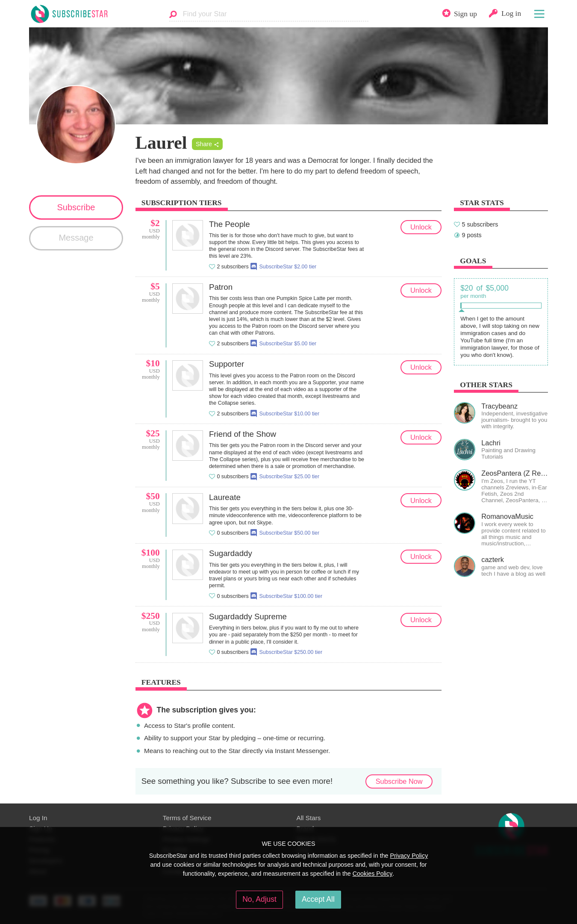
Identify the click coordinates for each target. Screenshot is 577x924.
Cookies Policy (373, 874)
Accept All (318, 899)
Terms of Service (187, 818)
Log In (38, 818)
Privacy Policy (409, 856)
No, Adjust (259, 899)
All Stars (309, 818)
